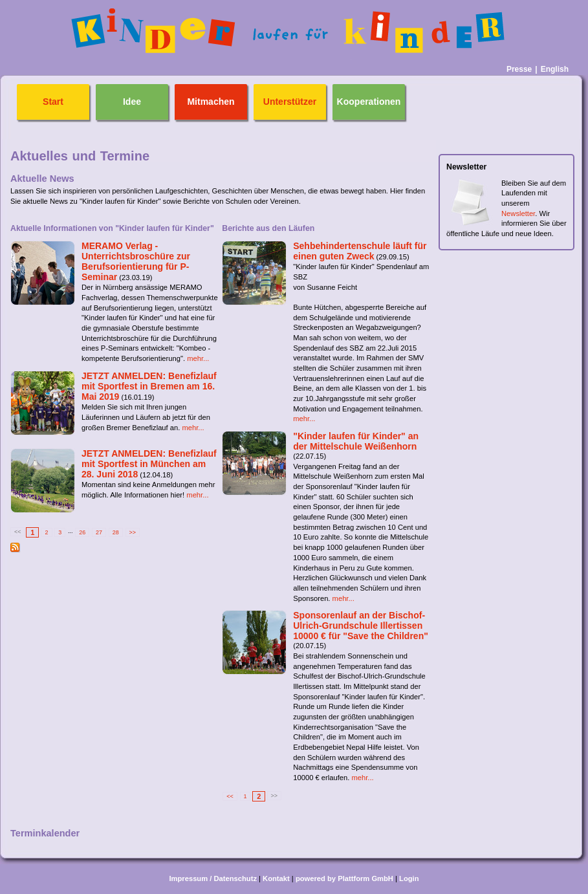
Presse (519, 69)
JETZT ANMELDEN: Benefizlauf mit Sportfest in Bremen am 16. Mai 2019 (149, 386)
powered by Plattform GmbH (344, 878)
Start (53, 102)
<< (230, 796)
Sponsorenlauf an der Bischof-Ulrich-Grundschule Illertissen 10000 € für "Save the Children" (361, 626)
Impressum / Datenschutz (213, 878)
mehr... (198, 358)
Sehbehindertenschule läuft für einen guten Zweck (360, 251)
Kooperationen (369, 102)
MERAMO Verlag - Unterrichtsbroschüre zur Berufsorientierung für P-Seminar (136, 261)
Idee (132, 102)
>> (133, 532)
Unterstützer (290, 102)
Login (409, 878)
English (555, 69)
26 (82, 532)
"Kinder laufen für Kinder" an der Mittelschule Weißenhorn (356, 441)
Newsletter (518, 213)
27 (99, 532)
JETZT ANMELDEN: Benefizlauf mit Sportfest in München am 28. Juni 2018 (149, 464)
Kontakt (276, 878)
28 (116, 532)
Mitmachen (211, 102)
